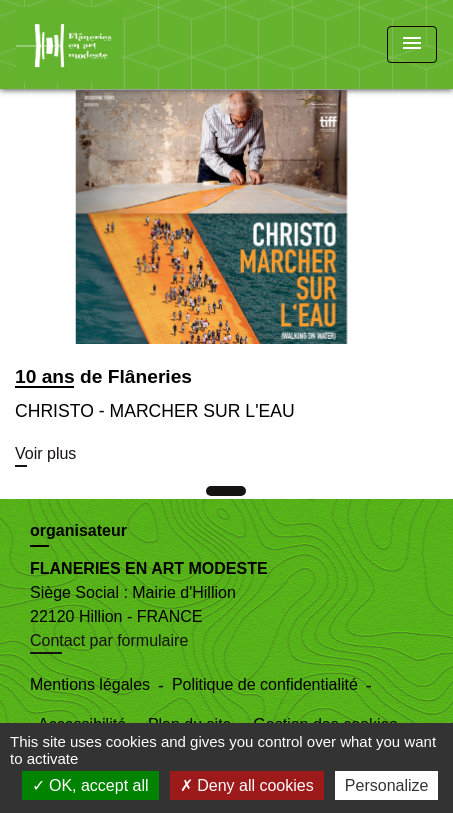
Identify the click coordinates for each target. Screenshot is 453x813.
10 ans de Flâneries (103, 376)
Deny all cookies (247, 785)
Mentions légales (90, 684)
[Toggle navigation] (412, 44)
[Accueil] (91, 44)
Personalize (387, 785)
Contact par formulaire (109, 640)
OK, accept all (90, 785)
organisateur (78, 530)
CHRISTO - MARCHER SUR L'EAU (155, 411)
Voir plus (45, 453)
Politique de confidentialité (265, 684)
